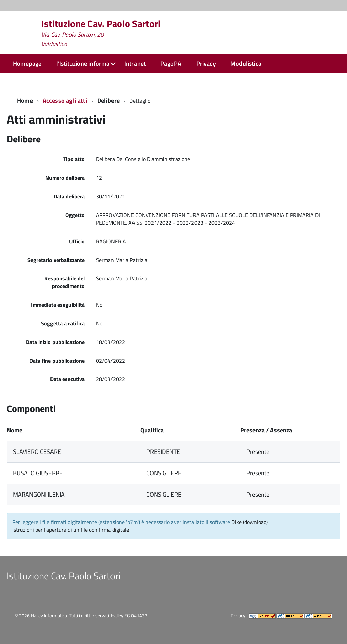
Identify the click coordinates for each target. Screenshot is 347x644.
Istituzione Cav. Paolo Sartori (101, 33)
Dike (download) (250, 522)
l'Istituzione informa (83, 64)
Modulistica (246, 64)
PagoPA (171, 64)
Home (25, 100)
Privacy (206, 64)
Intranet (135, 64)
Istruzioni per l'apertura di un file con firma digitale (71, 530)
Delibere (108, 100)
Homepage (27, 64)
